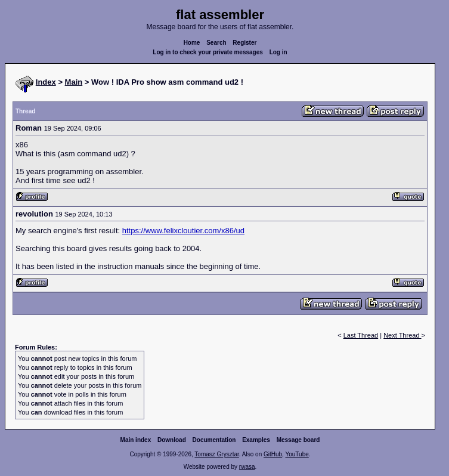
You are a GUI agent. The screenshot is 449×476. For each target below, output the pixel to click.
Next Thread (402, 335)
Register (244, 43)
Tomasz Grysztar (216, 454)
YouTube (297, 454)
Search (216, 43)
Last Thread (361, 335)
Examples (256, 440)
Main (74, 82)
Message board (298, 440)
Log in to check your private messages (208, 52)
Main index (136, 440)
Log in (278, 52)
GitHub (273, 454)
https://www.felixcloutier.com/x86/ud (183, 231)
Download (172, 440)
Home (192, 43)
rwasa (247, 467)
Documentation (214, 440)
